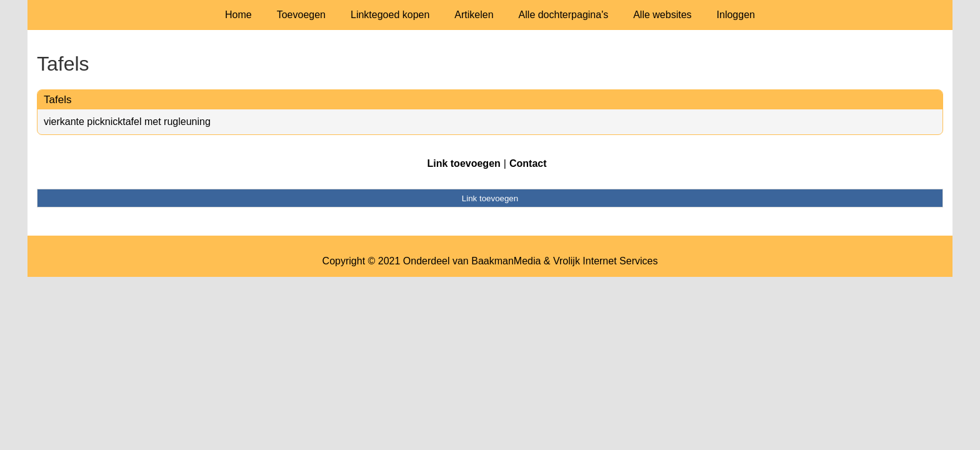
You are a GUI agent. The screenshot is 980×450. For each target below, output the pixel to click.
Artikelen (474, 15)
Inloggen (736, 15)
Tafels (57, 100)
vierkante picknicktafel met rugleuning (127, 122)
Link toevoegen (463, 163)
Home (238, 15)
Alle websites (662, 15)
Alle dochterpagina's (564, 15)
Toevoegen (301, 15)
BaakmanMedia (506, 261)
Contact (528, 163)
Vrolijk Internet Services (605, 261)
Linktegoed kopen (390, 15)
